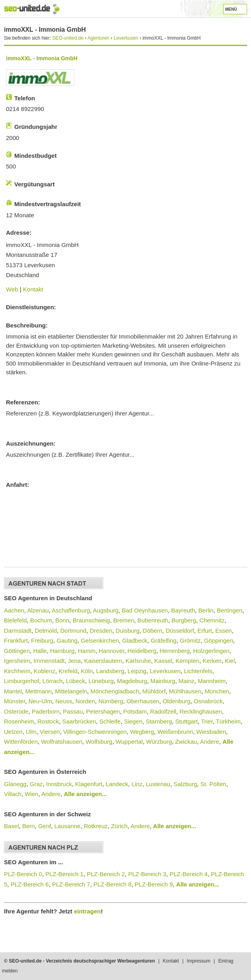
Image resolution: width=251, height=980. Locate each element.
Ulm (31, 732)
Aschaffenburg (71, 610)
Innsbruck (59, 784)
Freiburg (42, 640)
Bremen (124, 620)
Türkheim (228, 721)
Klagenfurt (89, 784)
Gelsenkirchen (100, 640)
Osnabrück (208, 701)
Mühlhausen (185, 691)
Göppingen (219, 640)
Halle (40, 651)
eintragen (87, 911)
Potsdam (135, 711)
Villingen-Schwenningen (95, 732)
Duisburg (127, 631)
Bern (29, 826)
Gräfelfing (163, 640)
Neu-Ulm (40, 701)
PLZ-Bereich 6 (30, 884)
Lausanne (68, 826)
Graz (36, 784)
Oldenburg (176, 701)
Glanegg (15, 784)
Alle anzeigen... (85, 794)
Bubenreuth (153, 620)
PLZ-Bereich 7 (71, 884)
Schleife (110, 721)
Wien (31, 794)
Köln (87, 671)
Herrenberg (175, 651)
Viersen (50, 732)
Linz (137, 784)
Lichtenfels (198, 671)
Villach (13, 794)
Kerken (212, 661)
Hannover (111, 651)
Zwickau (186, 742)
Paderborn (46, 711)
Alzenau (38, 610)
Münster (14, 701)
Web (12, 289)
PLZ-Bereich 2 (106, 874)
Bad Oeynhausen (145, 610)
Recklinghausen (201, 711)
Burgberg (184, 620)
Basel (12, 826)
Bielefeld (15, 620)
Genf (45, 826)
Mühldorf (154, 691)
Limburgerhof (21, 681)
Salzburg (185, 784)
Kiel (230, 661)
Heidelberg (142, 651)
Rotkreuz (96, 826)
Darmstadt (18, 631)
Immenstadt (49, 661)
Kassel (163, 661)
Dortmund (73, 631)
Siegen (133, 721)
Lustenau (158, 784)
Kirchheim (17, 671)
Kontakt (33, 289)
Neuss (64, 701)
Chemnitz (212, 620)
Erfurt (205, 631)
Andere (210, 742)
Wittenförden (21, 742)
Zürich (119, 826)
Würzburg (159, 742)
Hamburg (62, 651)
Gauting (67, 640)
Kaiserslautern (103, 661)
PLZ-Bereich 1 (64, 874)
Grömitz (190, 640)
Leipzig (137, 671)
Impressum (198, 961)
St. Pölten (213, 784)
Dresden (101, 631)
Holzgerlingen (211, 651)
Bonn (62, 620)
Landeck (117, 784)
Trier (207, 721)
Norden (85, 701)
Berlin (206, 610)
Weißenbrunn (175, 732)
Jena (74, 661)
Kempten (187, 661)
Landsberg (110, 671)
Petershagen (103, 711)
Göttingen (17, 651)
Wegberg (142, 732)
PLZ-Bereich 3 (147, 874)
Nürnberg (111, 701)
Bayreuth (183, 610)
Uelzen (13, 732)
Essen (224, 631)
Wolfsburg (99, 742)
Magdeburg (132, 681)
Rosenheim (19, 721)
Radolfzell (163, 711)
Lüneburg (101, 681)
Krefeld (68, 671)
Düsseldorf (180, 631)
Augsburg (106, 610)
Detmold (46, 631)
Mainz (187, 681)
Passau (73, 711)
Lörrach (53, 681)
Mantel (13, 691)
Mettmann (38, 691)
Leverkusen (165, 671)
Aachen (14, 610)
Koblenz (44, 671)
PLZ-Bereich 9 (154, 884)
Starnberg (159, 721)
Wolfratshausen (62, 742)
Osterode (16, 711)
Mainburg (163, 681)
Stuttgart (186, 721)
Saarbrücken (79, 721)
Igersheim (17, 661)
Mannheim (212, 681)
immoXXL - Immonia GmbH (42, 58)
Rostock (48, 721)
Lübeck (75, 681)
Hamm (87, 651)
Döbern (152, 631)
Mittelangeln (71, 691)
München (217, 691)
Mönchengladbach (115, 691)
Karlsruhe (138, 661)
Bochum (41, 620)
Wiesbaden (211, 732)
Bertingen (230, 610)
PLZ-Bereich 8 (112, 884)
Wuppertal (129, 742)
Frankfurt (16, 640)
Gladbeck (135, 640)
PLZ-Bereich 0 (23, 874)
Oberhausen (143, 701)
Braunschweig (91, 620)
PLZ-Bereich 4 (189, 874)
